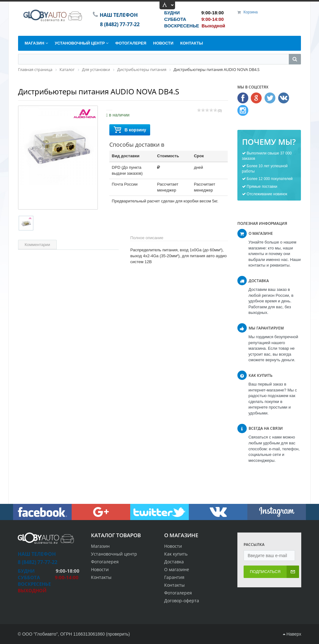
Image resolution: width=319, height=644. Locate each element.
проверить (118, 634)
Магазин (100, 546)
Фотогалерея (178, 593)
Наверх (292, 634)
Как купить (176, 554)
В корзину (130, 130)
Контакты (174, 585)
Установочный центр (114, 554)
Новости (173, 546)
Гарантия (174, 577)
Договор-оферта (182, 601)
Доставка (174, 562)
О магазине (177, 569)
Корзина (251, 12)
